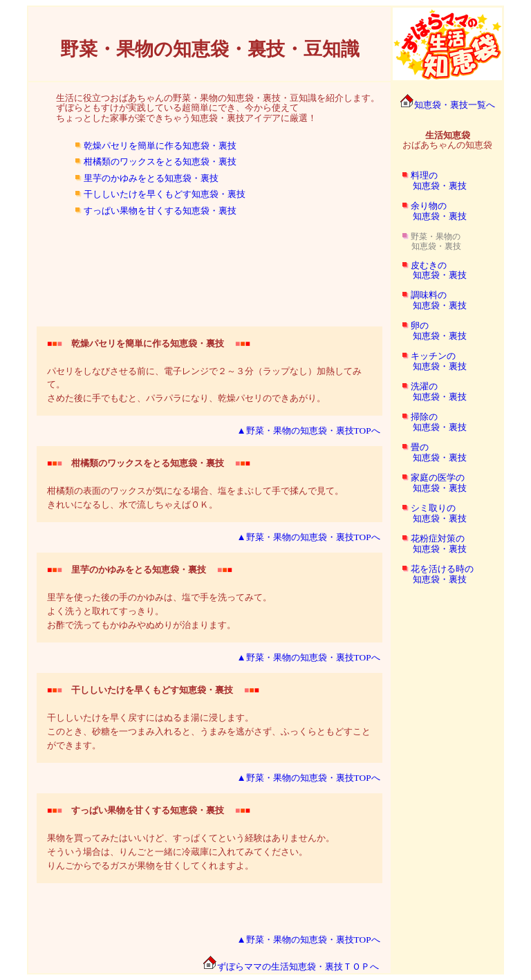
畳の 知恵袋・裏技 (430, 452)
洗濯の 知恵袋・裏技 (430, 391)
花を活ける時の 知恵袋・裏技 (433, 574)
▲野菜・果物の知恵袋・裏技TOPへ (308, 431)
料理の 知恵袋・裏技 (430, 181)
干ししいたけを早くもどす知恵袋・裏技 (165, 194)
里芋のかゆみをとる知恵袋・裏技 (151, 178)
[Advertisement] (209, 252)
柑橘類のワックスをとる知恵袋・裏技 (160, 161)
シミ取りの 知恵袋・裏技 (430, 513)
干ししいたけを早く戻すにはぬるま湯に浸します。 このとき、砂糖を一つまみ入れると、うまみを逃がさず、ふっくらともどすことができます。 (209, 718)
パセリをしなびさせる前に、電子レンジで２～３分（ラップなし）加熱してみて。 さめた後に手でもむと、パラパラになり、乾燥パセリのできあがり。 (204, 371)
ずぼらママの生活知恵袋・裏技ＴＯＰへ (291, 967)
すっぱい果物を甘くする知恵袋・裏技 (160, 211)
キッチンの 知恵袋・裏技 (430, 361)
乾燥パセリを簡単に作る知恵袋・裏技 (160, 146)
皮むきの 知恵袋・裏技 (430, 270)
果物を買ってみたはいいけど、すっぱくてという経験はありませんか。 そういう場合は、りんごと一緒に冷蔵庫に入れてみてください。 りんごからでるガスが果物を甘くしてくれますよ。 (191, 838)
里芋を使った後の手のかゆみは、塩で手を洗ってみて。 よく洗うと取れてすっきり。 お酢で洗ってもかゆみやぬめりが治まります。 (159, 597)
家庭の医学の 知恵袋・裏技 (430, 483)
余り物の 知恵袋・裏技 (430, 211)
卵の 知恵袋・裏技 (430, 331)
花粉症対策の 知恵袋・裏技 (430, 544)
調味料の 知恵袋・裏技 (430, 300)
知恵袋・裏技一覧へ (447, 105)
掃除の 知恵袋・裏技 (430, 422)
